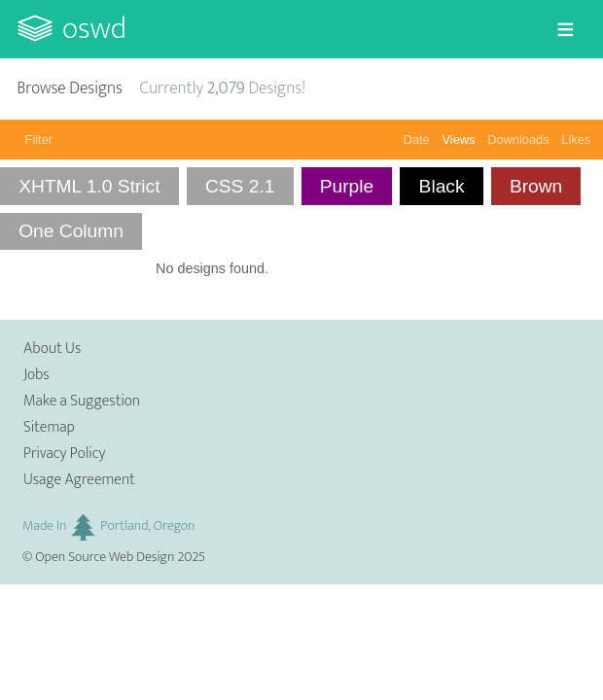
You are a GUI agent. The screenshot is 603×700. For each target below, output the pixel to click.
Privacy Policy (64, 454)
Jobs (36, 375)
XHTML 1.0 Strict (89, 186)
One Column (71, 231)
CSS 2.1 (240, 186)
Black (442, 186)
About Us (52, 349)
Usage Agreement (79, 480)
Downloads (518, 140)
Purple (347, 186)
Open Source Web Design (105, 557)
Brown (536, 186)
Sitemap (49, 427)
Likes (576, 140)
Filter (39, 140)
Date (417, 140)
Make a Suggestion (82, 401)
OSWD (94, 29)
